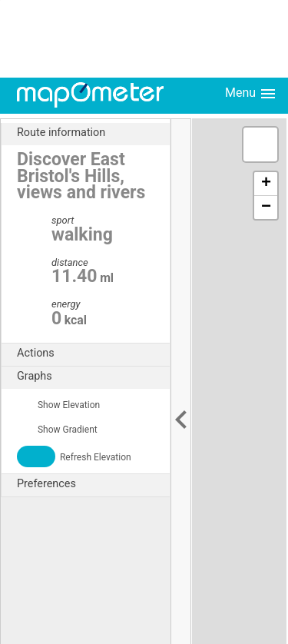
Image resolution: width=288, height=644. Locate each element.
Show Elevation (58, 405)
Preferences (93, 484)
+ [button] (266, 184)
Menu (251, 94)
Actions (93, 354)
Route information (93, 133)
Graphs (93, 377)
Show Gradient (57, 430)
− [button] (266, 207)
